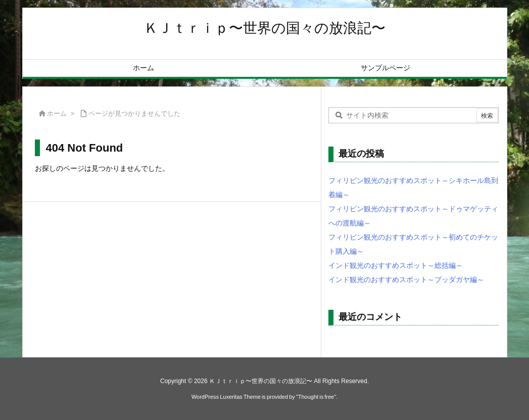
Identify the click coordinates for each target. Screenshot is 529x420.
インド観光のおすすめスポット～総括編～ (396, 265)
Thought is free (316, 397)
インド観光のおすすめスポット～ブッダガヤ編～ (406, 279)
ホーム (57, 113)
